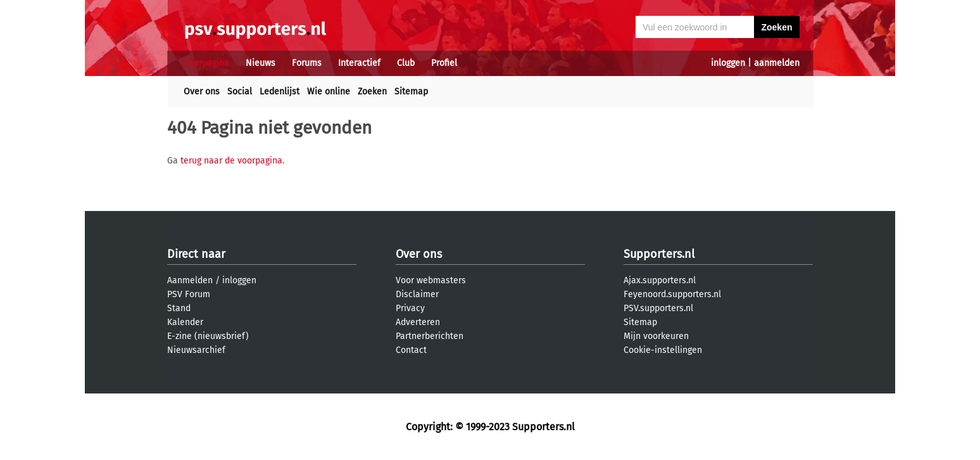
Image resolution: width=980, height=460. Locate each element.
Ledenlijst (280, 92)
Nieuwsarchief (196, 350)
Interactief (359, 63)
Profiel (444, 63)
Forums (307, 63)
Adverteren (418, 322)
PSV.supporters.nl (658, 308)
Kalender (185, 322)
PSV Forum (189, 294)
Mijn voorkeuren (656, 336)
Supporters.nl (659, 254)
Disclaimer (417, 294)
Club (406, 63)
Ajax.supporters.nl (660, 280)
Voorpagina (206, 63)
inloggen (728, 63)
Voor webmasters (431, 280)
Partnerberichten (430, 336)
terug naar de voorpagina (231, 161)
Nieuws (261, 63)
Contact (411, 350)
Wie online (329, 92)
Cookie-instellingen (663, 350)
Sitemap (411, 92)
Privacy (410, 308)
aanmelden (777, 63)
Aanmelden (190, 280)
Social (240, 92)
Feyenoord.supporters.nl (672, 294)
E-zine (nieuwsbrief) (208, 336)
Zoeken (372, 92)
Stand (179, 308)
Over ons (202, 92)
